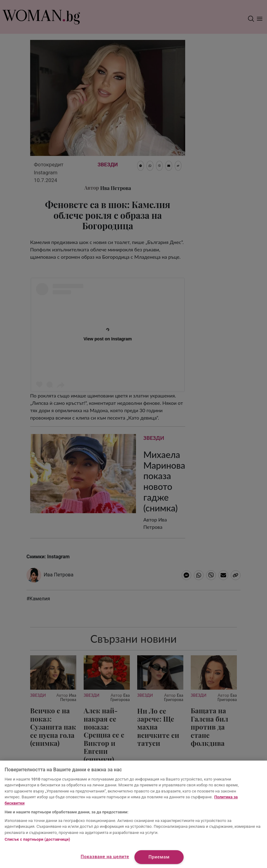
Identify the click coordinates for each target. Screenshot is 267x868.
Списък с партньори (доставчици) (37, 839)
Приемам (159, 857)
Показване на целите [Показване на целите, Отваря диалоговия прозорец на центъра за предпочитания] (105, 857)
